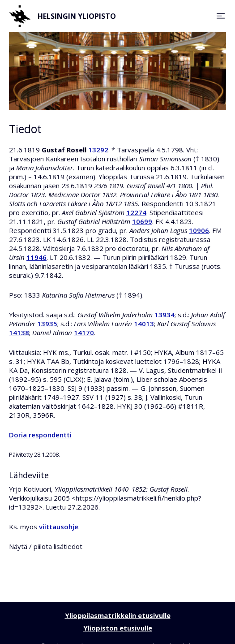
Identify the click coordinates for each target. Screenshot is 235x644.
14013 (144, 324)
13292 (98, 150)
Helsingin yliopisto (62, 16)
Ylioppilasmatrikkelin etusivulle (118, 615)
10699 (142, 221)
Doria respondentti (40, 435)
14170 (84, 333)
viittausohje (59, 527)
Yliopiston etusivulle (118, 628)
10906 (199, 230)
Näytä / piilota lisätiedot (46, 546)
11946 (36, 257)
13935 (47, 324)
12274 (136, 212)
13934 (164, 315)
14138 (19, 333)
